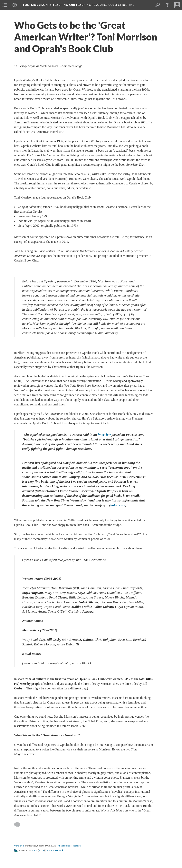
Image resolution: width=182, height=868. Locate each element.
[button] (167, 5)
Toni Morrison (75, 5)
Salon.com (118, 505)
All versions (64, 846)
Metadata (77, 846)
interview (104, 435)
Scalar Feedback (55, 850)
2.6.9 (41, 850)
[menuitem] (5, 5)
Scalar (34, 850)
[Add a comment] (19, 825)
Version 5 (19, 846)
